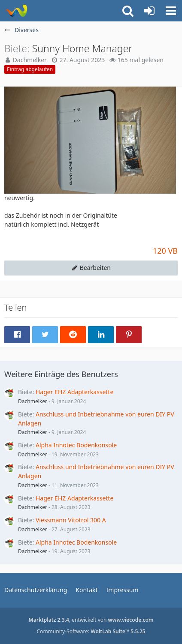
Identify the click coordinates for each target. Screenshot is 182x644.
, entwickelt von (91, 620)
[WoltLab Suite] (16, 11)
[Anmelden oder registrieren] (149, 11)
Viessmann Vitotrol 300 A (71, 520)
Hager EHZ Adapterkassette (74, 392)
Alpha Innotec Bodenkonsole (76, 445)
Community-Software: (91, 631)
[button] (171, 11)
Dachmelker (33, 401)
